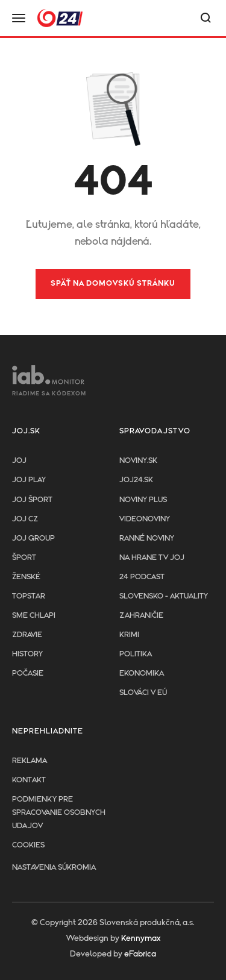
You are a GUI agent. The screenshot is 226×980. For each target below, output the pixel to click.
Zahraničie (141, 616)
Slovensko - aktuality (164, 596)
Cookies (28, 845)
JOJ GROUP (33, 539)
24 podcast (142, 577)
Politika (136, 654)
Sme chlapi (34, 616)
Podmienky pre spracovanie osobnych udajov (59, 813)
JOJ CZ (25, 519)
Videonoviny (145, 519)
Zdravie (27, 635)
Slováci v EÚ (143, 693)
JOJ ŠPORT (32, 500)
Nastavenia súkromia (54, 868)
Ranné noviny (147, 539)
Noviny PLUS (143, 500)
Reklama (30, 761)
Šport (24, 558)
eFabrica (140, 954)
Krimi (129, 635)
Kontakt (29, 780)
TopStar (29, 596)
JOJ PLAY (29, 480)
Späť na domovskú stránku (113, 284)
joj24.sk (136, 480)
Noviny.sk (138, 461)
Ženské (26, 577)
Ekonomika (142, 674)
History (27, 654)
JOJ (19, 461)
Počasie (28, 674)
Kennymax (141, 938)
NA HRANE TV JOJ (152, 558)
